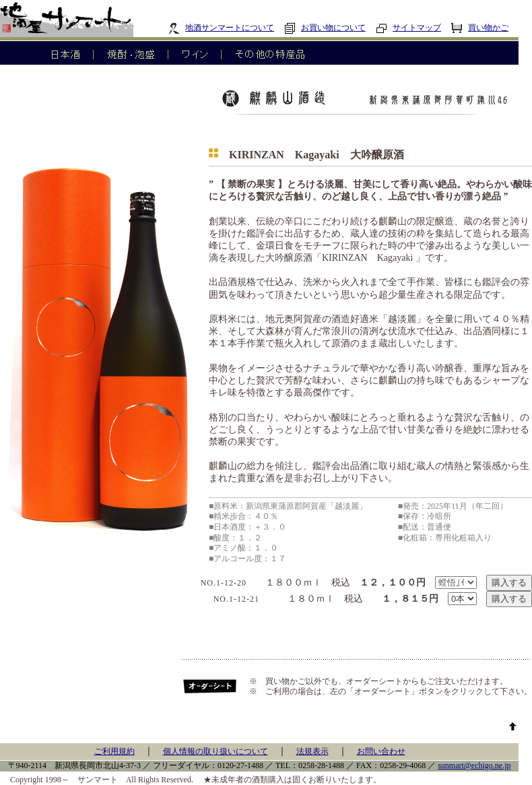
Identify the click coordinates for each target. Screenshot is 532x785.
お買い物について (325, 28)
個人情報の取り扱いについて (215, 751)
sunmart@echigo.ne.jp (474, 765)
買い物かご (480, 28)
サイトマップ (408, 28)
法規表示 (312, 751)
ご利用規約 (114, 751)
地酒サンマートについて (221, 28)
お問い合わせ (381, 751)
